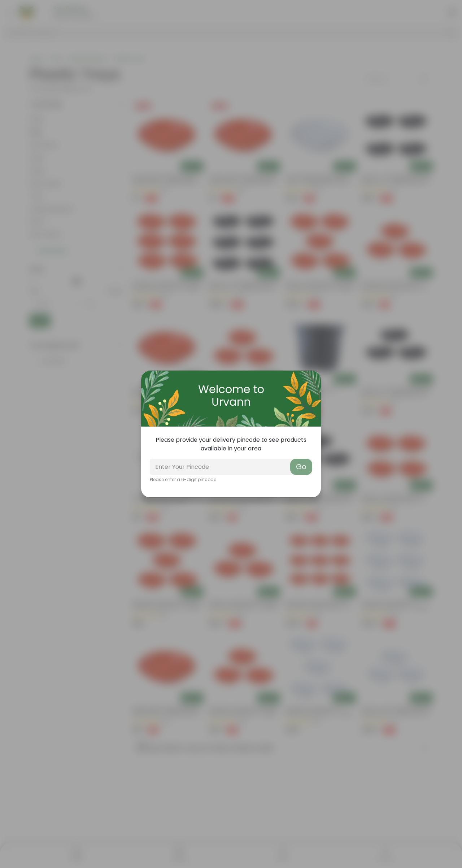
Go (301, 467)
